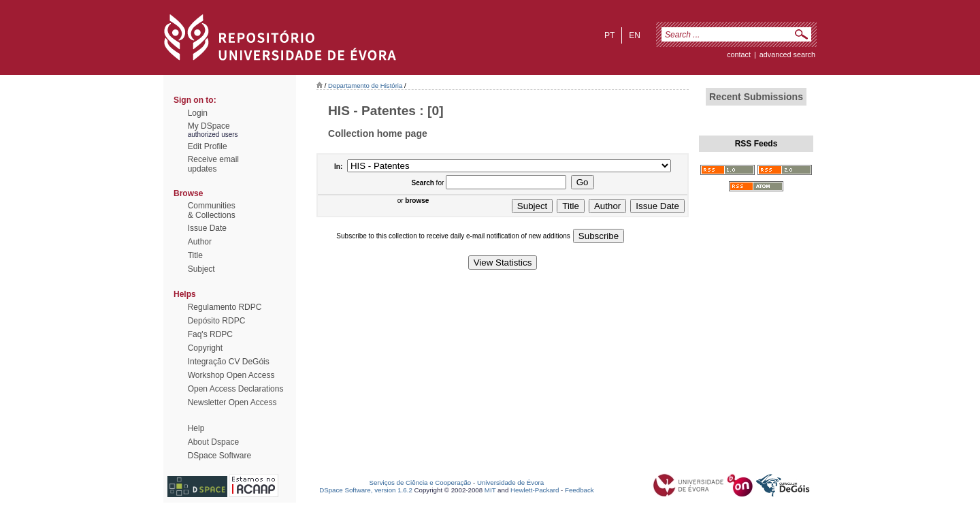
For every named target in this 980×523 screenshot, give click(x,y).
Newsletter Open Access (232, 402)
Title (195, 255)
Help (196, 428)
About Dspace (213, 442)
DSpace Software (219, 456)
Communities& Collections (212, 210)
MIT (490, 490)
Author (200, 242)
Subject (201, 269)
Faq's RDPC (210, 334)
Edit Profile (208, 146)
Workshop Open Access (231, 375)
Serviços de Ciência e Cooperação (421, 482)
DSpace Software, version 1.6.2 (366, 490)
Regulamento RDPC (225, 307)
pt (609, 35)
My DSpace (209, 126)
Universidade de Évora (510, 482)
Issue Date (207, 228)
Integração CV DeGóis (229, 362)
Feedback (579, 490)
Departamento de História (365, 85)
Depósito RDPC (217, 321)
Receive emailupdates (213, 164)
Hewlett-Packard (535, 490)
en (635, 35)
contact (739, 54)
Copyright (205, 348)
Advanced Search (787, 54)
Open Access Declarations (236, 389)
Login (198, 113)
